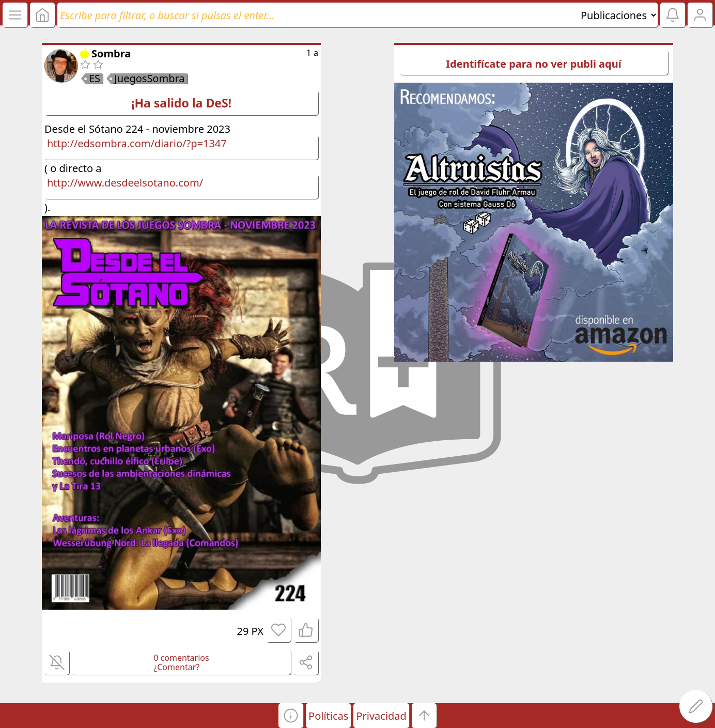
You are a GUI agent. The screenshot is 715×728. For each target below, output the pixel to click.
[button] (291, 716)
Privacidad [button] (381, 716)
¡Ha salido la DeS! (181, 103)
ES (95, 79)
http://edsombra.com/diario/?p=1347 (137, 143)
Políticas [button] (328, 716)
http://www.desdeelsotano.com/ (125, 183)
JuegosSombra (149, 79)
